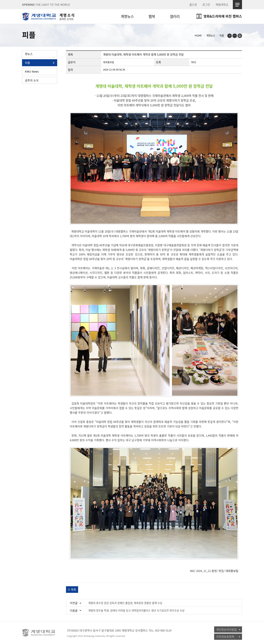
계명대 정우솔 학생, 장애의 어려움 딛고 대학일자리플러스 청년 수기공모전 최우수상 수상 (136, 610)
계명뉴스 (127, 16)
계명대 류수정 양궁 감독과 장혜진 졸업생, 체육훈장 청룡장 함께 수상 (125, 603)
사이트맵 (237, 5)
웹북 (152, 16)
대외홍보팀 (232, 571)
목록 (74, 590)
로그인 (206, 5)
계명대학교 (222, 5)
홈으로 (193, 5)
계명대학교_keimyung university (39, 633)
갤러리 (175, 16)
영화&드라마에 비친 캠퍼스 (223, 16)
